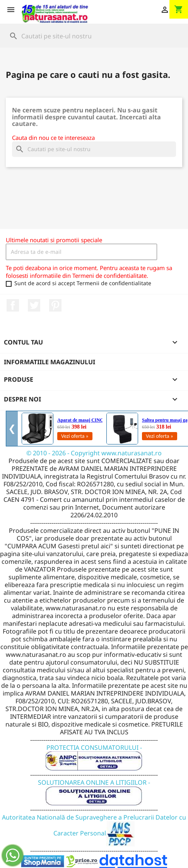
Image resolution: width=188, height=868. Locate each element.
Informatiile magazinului (50, 362)
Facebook (13, 305)
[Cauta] (94, 36)
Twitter (34, 305)
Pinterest (55, 305)
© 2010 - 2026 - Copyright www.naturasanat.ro (94, 453)
